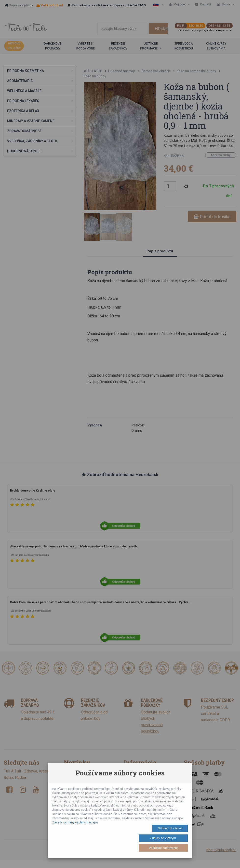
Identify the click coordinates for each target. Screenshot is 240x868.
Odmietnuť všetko (170, 828)
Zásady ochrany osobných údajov (75, 822)
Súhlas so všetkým (163, 838)
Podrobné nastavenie (163, 848)
